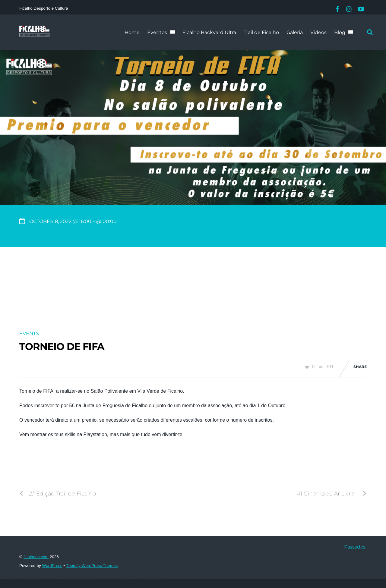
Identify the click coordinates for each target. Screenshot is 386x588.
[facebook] (337, 8)
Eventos (157, 32)
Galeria (295, 32)
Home (132, 32)
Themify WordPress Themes (92, 566)
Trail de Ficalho (261, 32)
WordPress (52, 566)
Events (29, 333)
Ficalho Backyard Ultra (209, 32)
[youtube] (361, 8)
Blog (340, 32)
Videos (318, 32)
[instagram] (349, 8)
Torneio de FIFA (62, 346)
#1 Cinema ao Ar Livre (332, 494)
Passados (355, 547)
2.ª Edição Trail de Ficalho (58, 494)
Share (360, 367)
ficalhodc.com (36, 557)
